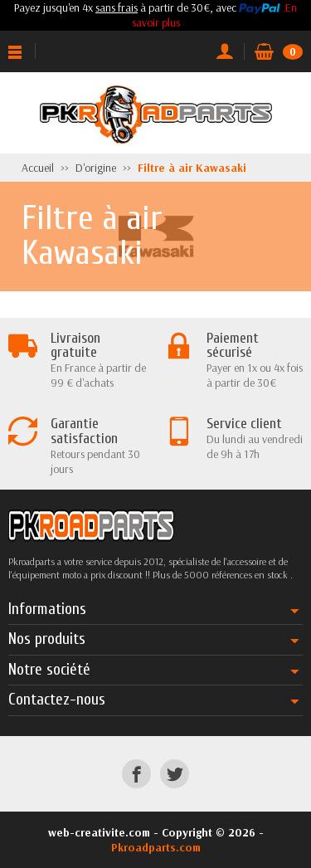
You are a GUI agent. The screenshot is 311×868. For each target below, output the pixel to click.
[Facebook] (136, 774)
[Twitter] (175, 774)
